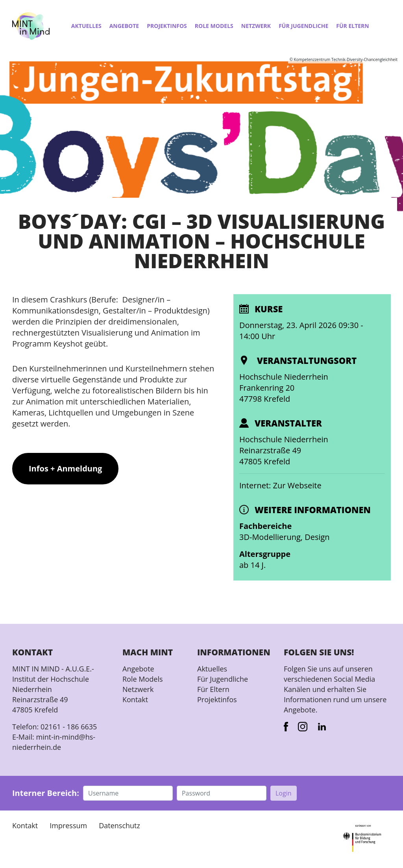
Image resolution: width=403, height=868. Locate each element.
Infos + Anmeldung (65, 468)
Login (284, 793)
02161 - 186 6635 (69, 727)
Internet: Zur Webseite (280, 485)
